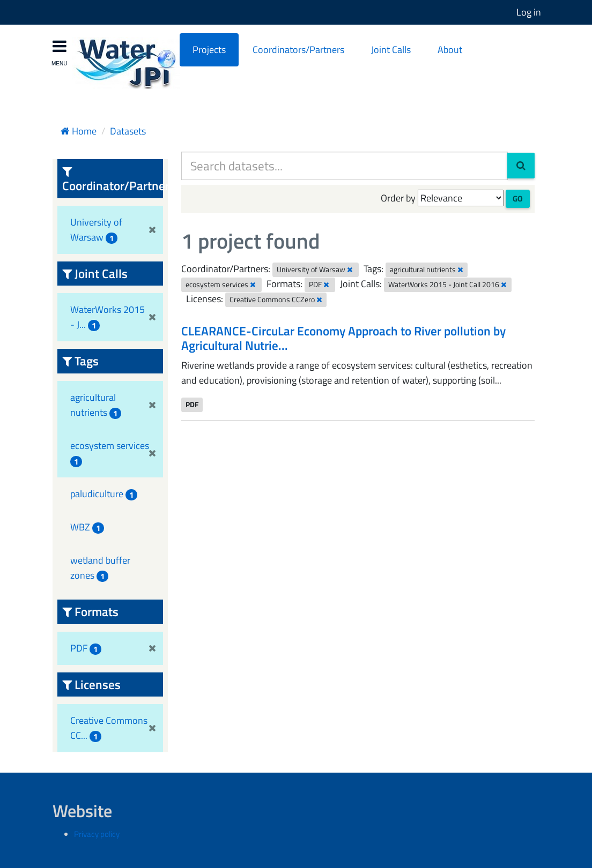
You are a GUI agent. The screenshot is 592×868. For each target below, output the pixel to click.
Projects (209, 50)
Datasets (128, 131)
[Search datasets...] (345, 166)
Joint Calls (391, 50)
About (450, 50)
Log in (529, 12)
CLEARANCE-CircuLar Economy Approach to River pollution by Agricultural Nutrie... (343, 338)
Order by (398, 198)
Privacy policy (97, 834)
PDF (192, 405)
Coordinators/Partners (298, 50)
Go (518, 199)
